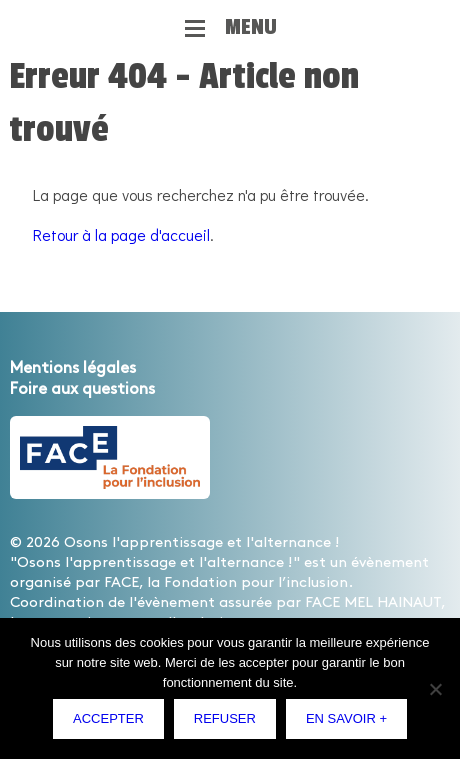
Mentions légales (73, 368)
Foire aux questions (82, 389)
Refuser (225, 718)
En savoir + (346, 718)
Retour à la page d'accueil (121, 234)
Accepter (108, 718)
